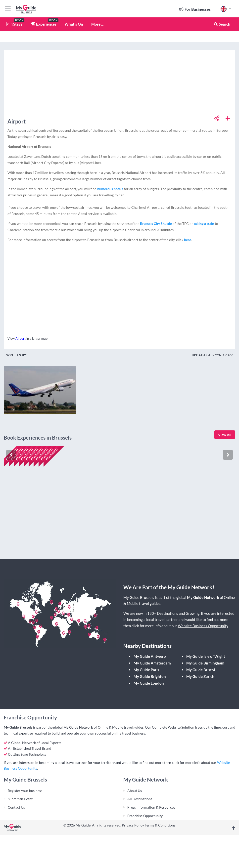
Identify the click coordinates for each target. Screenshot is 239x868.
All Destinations (140, 799)
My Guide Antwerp (150, 656)
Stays (14, 24)
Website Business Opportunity (203, 626)
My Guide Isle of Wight (206, 656)
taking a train (204, 224)
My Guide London (149, 683)
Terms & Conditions (160, 825)
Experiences (44, 24)
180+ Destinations (163, 613)
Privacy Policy (133, 825)
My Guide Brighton (150, 676)
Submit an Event (20, 799)
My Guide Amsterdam (152, 663)
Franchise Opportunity (145, 816)
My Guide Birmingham (205, 663)
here (188, 240)
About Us (135, 791)
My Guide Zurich (200, 676)
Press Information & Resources (151, 807)
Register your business (25, 791)
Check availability (25, 546)
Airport (21, 338)
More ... (97, 24)
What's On (74, 24)
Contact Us (16, 807)
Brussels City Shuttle (156, 224)
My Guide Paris (146, 670)
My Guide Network (203, 597)
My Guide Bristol (201, 670)
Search (222, 24)
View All (225, 435)
